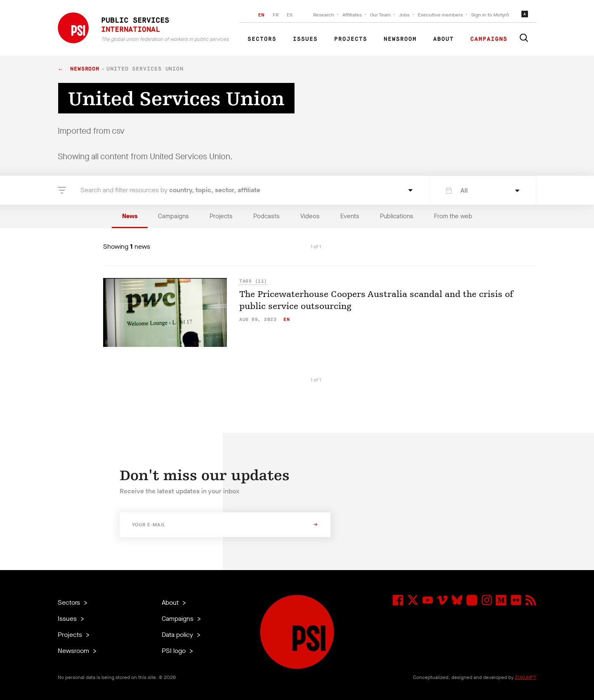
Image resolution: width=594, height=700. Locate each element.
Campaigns (489, 39)
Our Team (380, 15)
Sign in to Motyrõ (490, 15)
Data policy (178, 635)
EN (261, 15)
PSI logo (174, 651)
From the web (453, 216)
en (286, 319)
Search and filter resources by (170, 190)
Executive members (440, 15)
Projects (351, 39)
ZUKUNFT (526, 677)
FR (276, 15)
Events (350, 216)
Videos (310, 216)
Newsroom (400, 39)
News (130, 216)
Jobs (404, 15)
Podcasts (266, 216)
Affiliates (352, 15)
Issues (305, 39)
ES (290, 15)
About (443, 39)
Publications (397, 216)
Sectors (262, 39)
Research (324, 15)
